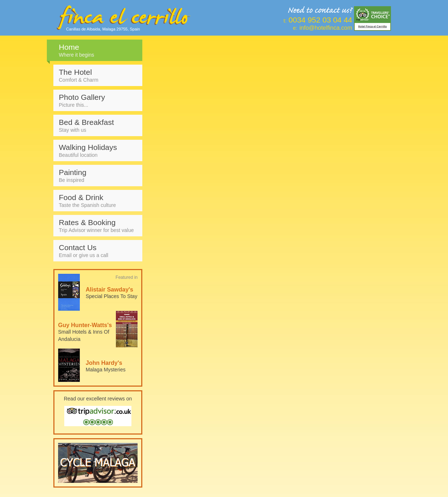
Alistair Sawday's (109, 290)
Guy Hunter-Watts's (85, 325)
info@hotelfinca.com (326, 28)
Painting (98, 176)
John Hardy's (104, 363)
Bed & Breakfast (98, 125)
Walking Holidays (98, 150)
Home (98, 50)
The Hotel (98, 75)
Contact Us (98, 251)
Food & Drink (98, 201)
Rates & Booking (98, 226)
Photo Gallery (98, 100)
